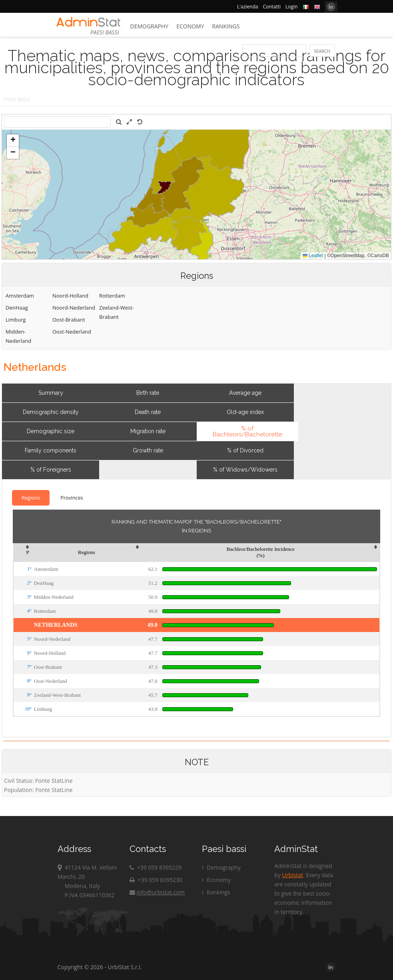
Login (291, 7)
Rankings (226, 26)
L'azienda (247, 7)
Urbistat (293, 875)
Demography (150, 26)
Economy (190, 26)
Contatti (272, 7)
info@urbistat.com (157, 892)
